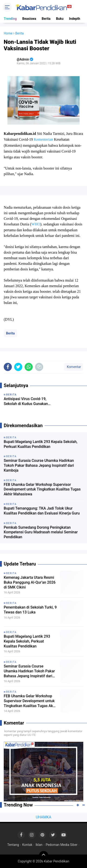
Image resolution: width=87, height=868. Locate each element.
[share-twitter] (18, 367)
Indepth (74, 19)
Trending (10, 19)
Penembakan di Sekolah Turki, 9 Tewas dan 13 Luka (30, 610)
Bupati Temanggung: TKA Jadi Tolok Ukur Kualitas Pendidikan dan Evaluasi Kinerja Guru (42, 511)
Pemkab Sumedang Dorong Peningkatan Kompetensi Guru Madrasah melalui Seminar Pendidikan (41, 532)
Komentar (74, 367)
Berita (46, 19)
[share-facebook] (8, 367)
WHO (36, 224)
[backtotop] (44, 856)
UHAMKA (43, 817)
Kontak (27, 845)
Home (8, 33)
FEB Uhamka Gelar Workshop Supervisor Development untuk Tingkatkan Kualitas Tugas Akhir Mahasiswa (42, 489)
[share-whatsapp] (29, 367)
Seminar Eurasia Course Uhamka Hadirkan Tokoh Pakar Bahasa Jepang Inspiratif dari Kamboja (39, 465)
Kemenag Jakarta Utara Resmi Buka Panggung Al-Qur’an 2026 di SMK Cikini (30, 582)
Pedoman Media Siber (62, 845)
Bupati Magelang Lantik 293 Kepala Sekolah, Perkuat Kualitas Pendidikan (41, 444)
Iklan (39, 845)
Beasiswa (29, 19)
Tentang (13, 845)
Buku (60, 19)
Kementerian (43, 139)
